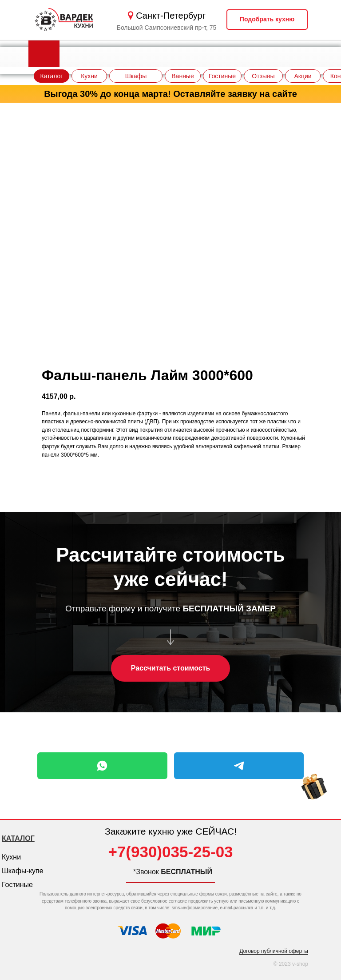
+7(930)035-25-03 (170, 852)
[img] (314, 795)
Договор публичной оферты (274, 951)
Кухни (11, 857)
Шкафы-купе (23, 871)
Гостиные (17, 885)
